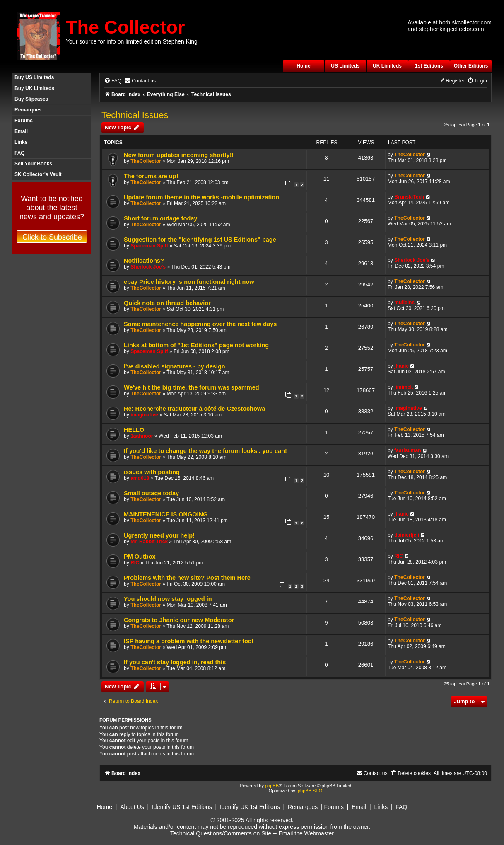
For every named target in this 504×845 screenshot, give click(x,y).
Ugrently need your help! (159, 535)
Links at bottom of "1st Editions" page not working (196, 345)
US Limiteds (345, 66)
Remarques (28, 110)
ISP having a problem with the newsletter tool (189, 641)
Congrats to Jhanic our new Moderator (179, 620)
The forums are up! (151, 176)
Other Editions (471, 66)
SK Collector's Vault (38, 174)
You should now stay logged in (168, 599)
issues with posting (152, 472)
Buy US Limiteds (34, 77)
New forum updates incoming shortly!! (179, 155)
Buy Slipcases (31, 99)
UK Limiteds (387, 66)
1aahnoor (142, 436)
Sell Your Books (33, 164)
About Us (132, 807)
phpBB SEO (310, 791)
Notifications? (144, 261)
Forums (24, 121)
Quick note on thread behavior (167, 303)
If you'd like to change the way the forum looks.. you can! (205, 451)
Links (21, 142)
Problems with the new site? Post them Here (187, 578)
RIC (135, 563)
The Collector (125, 27)
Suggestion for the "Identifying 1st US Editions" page (200, 240)
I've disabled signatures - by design (175, 366)
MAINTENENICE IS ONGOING (166, 514)
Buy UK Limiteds (34, 88)
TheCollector (146, 161)
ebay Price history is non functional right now (189, 282)
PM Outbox (140, 557)
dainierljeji (407, 535)
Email (21, 131)
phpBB (272, 786)
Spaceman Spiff (149, 246)
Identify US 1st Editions (182, 807)
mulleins (404, 303)
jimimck (404, 387)
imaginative (144, 415)
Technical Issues (135, 115)
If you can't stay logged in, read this (175, 662)
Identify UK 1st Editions (250, 807)
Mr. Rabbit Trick (149, 542)
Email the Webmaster (306, 833)
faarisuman (408, 450)
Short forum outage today (160, 218)
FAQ (20, 153)
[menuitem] (113, 81)
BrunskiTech (409, 197)
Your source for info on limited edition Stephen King (132, 41)
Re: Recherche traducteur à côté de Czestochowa (194, 409)
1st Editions (429, 66)
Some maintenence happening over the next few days (200, 324)
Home (303, 66)
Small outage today (151, 493)
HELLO (134, 430)
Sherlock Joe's (148, 267)
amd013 (140, 478)
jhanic (402, 366)
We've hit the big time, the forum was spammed (192, 387)
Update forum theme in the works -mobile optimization (201, 197)
